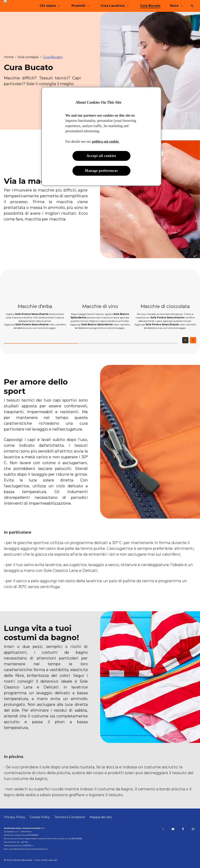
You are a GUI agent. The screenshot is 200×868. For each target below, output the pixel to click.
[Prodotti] (108, 6)
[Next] (193, 340)
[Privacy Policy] (15, 817)
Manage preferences (101, 171)
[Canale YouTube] (173, 829)
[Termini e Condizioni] (70, 817)
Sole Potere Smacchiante (32, 314)
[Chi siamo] (78, 6)
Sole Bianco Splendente (97, 324)
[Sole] (11, 6)
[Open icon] (192, 6)
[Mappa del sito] (101, 817)
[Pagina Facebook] (183, 829)
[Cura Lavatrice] (143, 6)
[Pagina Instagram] (193, 829)
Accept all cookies (101, 156)
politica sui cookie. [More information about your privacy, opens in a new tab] (106, 142)
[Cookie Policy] (40, 817)
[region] (101, 136)
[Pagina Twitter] (163, 829)
